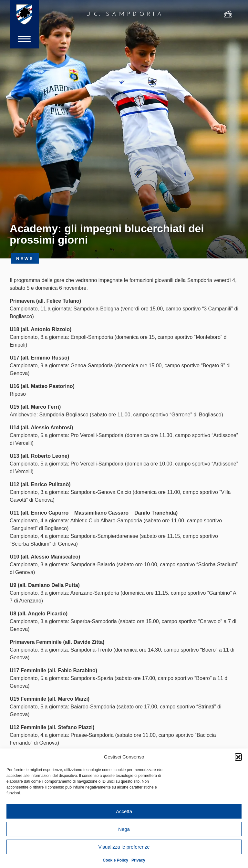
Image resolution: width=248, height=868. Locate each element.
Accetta (124, 811)
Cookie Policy (115, 860)
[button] (238, 757)
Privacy (138, 860)
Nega (124, 829)
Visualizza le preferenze (124, 847)
